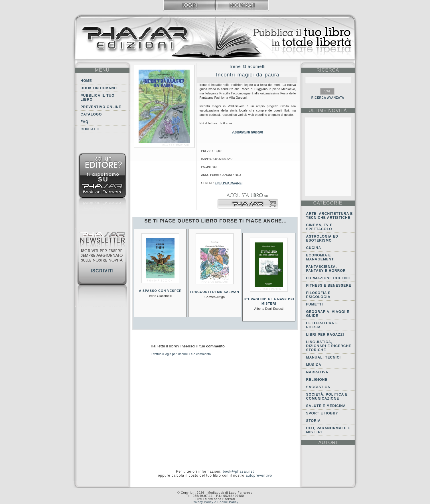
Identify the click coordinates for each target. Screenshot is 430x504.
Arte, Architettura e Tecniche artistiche (330, 216)
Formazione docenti (328, 278)
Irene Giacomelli (248, 66)
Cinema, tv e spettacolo (320, 227)
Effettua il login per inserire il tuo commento (181, 354)
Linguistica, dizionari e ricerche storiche (329, 346)
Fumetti (315, 304)
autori (328, 443)
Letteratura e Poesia (322, 325)
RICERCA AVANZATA (328, 98)
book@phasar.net (238, 471)
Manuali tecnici (324, 357)
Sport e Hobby (322, 413)
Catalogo (91, 114)
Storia (314, 421)
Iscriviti (102, 271)
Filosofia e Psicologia (319, 295)
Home (86, 81)
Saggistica (318, 387)
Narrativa (317, 372)
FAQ (85, 122)
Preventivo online (101, 107)
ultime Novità (328, 111)
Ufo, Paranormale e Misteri (328, 430)
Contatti (90, 129)
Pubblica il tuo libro (98, 98)
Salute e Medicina (326, 406)
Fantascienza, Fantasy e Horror (326, 269)
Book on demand (99, 88)
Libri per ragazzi (229, 183)
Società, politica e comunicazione (327, 396)
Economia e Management (320, 257)
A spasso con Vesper (160, 291)
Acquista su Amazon (248, 132)
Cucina (314, 248)
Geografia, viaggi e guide (328, 314)
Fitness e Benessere (329, 286)
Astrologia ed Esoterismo (322, 238)
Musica (314, 365)
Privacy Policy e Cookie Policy (215, 502)
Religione (317, 380)
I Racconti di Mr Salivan (215, 292)
